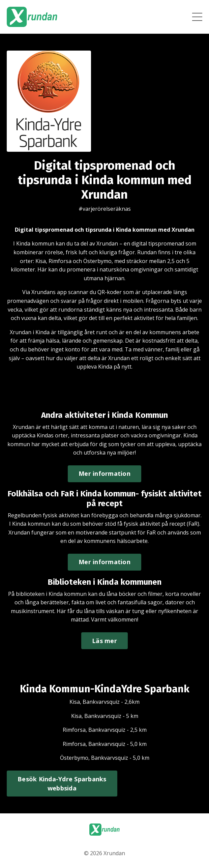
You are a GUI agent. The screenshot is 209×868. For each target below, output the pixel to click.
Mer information (104, 473)
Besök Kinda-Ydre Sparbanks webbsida (62, 784)
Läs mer (104, 641)
